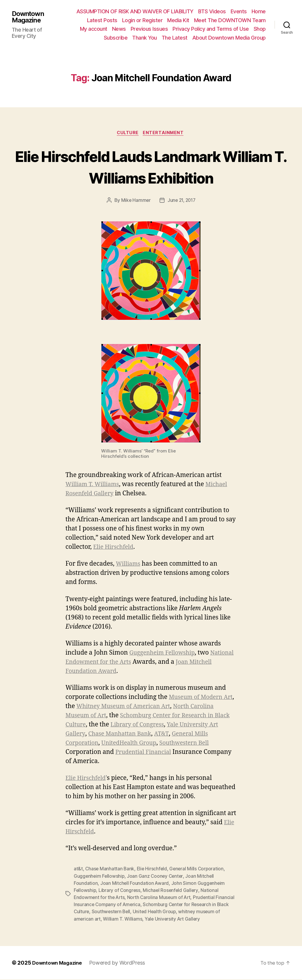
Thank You (145, 38)
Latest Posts (102, 20)
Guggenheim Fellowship (165, 654)
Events (239, 11)
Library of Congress (195, 725)
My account (94, 29)
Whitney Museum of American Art (139, 707)
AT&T (225, 735)
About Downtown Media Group (229, 38)
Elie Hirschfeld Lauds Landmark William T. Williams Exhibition (151, 167)
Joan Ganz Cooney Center (157, 877)
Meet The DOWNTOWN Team (230, 20)
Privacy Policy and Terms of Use (211, 29)
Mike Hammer (135, 201)
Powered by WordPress (121, 963)
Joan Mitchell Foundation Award (135, 884)
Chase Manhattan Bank (180, 735)
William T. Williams (94, 485)
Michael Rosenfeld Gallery (172, 891)
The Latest (175, 38)
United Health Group (174, 912)
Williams (129, 565)
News (119, 29)
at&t (78, 870)
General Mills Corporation (104, 744)
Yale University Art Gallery (104, 735)
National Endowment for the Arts (114, 663)
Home (259, 11)
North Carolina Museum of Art (161, 898)
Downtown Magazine (29, 17)
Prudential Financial (201, 753)
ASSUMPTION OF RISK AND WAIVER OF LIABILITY (135, 11)
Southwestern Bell (92, 753)
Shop (260, 29)
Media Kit (178, 20)
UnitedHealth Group (175, 744)
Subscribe (116, 38)
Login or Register (142, 20)
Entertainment (165, 134)
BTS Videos (212, 11)
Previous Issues (149, 29)
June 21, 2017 (182, 201)
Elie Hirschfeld (115, 548)
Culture (127, 134)
